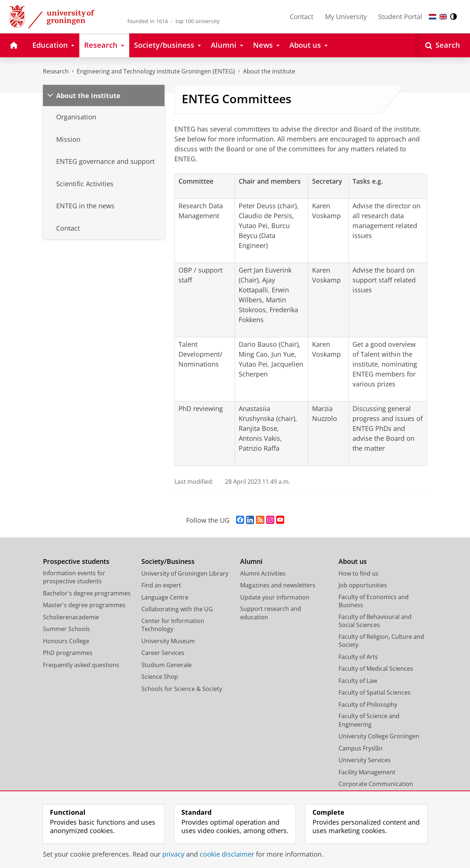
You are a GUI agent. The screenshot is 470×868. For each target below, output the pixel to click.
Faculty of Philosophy (368, 705)
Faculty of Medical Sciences (376, 669)
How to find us (359, 573)
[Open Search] (443, 45)
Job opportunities (363, 585)
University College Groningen (379, 736)
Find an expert (161, 585)
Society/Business (168, 561)
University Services (365, 760)
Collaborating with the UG (177, 609)
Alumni (251, 561)
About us (353, 561)
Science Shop (160, 677)
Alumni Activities (263, 573)
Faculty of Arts (358, 657)
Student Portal (400, 17)
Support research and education (271, 613)
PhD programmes (68, 653)
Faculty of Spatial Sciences (375, 692)
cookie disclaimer (227, 854)
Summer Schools (66, 629)
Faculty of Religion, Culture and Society (381, 641)
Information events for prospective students (74, 577)
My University (346, 17)
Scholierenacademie (71, 617)
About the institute (269, 71)
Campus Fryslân (361, 748)
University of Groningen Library (185, 573)
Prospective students (76, 561)
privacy (173, 854)
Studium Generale (167, 665)
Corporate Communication (376, 784)
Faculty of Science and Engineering (369, 720)
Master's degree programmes (84, 605)
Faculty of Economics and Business (374, 601)
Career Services (163, 653)
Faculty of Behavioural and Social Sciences (375, 621)
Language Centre (165, 597)
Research (56, 71)
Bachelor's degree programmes (87, 593)
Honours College (66, 641)
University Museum (168, 641)
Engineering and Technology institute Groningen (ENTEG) (156, 71)
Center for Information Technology (173, 625)
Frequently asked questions (81, 665)
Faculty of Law (358, 681)
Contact (301, 17)
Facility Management (367, 772)
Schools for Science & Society (182, 689)
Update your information (275, 597)
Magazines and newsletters (278, 585)
